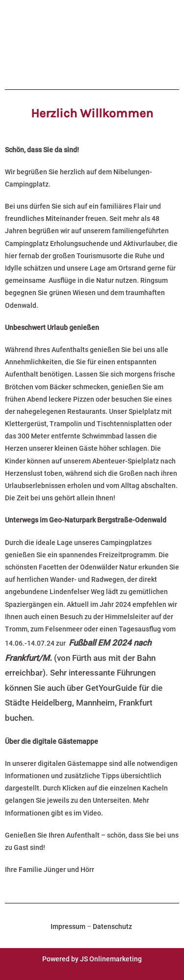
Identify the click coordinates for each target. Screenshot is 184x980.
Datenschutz (112, 926)
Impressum (68, 926)
